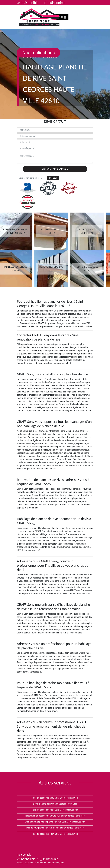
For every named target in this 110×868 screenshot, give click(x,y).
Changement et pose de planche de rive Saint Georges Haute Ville (55, 822)
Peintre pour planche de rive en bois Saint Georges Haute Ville (55, 828)
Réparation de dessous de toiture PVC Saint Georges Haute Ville (55, 816)
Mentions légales (56, 863)
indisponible (28, 3)
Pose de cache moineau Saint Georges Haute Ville (55, 798)
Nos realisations (39, 53)
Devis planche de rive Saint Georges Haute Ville (55, 804)
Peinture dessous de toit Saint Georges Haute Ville (55, 810)
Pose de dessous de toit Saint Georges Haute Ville (55, 834)
